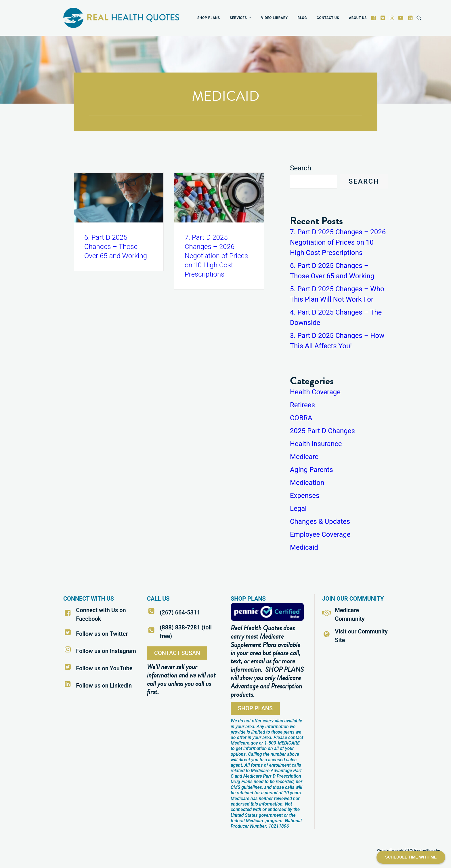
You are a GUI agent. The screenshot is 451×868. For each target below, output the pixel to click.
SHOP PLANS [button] (255, 708)
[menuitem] (209, 18)
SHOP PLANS (209, 18)
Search (301, 168)
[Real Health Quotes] (121, 18)
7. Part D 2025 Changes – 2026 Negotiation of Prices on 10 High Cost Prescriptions (216, 256)
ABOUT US (358, 18)
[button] (374, 18)
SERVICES (241, 18)
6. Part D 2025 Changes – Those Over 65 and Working (116, 247)
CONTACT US (328, 18)
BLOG (302, 18)
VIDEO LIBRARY (275, 18)
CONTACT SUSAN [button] (177, 653)
